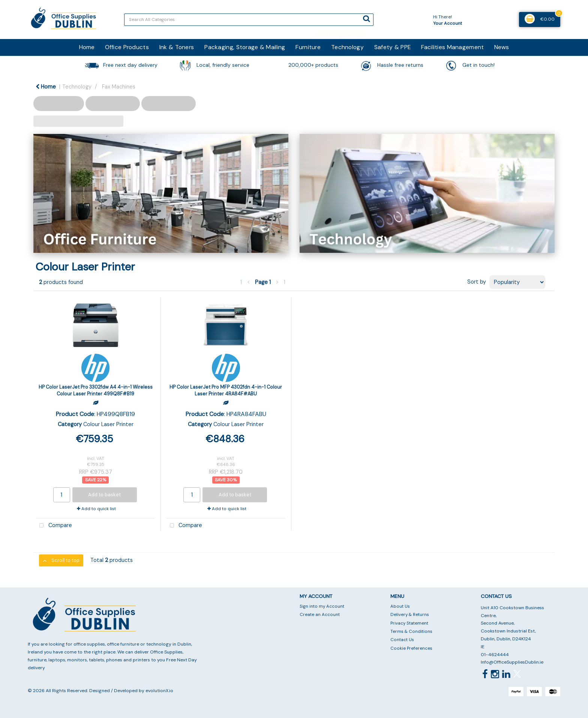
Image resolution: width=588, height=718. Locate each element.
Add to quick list (96, 509)
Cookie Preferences (411, 648)
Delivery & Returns (410, 615)
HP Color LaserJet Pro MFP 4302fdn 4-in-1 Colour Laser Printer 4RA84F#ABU (226, 390)
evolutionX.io (159, 691)
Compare (54, 526)
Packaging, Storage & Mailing (245, 47)
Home (87, 47)
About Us (400, 606)
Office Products (127, 47)
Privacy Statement (409, 623)
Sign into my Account (322, 606)
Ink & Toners (177, 47)
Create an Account (320, 615)
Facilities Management (452, 47)
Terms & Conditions (411, 632)
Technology (347, 47)
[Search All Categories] (249, 20)
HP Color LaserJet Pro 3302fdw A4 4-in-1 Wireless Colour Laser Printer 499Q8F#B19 (96, 390)
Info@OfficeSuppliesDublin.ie (512, 662)
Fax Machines (119, 87)
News (502, 47)
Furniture (308, 47)
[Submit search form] (366, 19)
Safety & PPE (392, 47)
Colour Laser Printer (108, 424)
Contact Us (402, 640)
